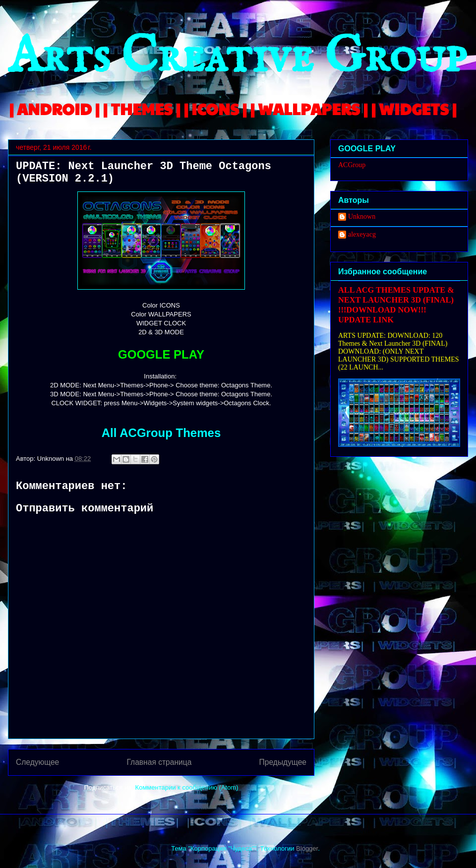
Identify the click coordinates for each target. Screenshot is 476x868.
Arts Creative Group (237, 58)
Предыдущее (283, 762)
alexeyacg (362, 234)
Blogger (307, 848)
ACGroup (352, 165)
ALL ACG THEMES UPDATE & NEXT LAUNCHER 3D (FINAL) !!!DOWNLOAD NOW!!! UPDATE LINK (396, 305)
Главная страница (159, 762)
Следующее (37, 762)
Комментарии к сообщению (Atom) (187, 787)
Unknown (362, 217)
